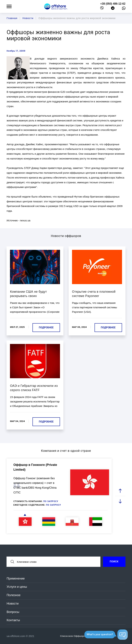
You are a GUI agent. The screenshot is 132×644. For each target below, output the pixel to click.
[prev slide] (120, 491)
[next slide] (120, 501)
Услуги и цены (17, 587)
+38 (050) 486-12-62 (113, 4)
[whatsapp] (124, 9)
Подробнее (46, 327)
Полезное (13, 595)
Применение (16, 579)
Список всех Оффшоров (75, 636)
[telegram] (113, 9)
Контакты (13, 620)
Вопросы (13, 612)
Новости (13, 604)
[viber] (102, 9)
